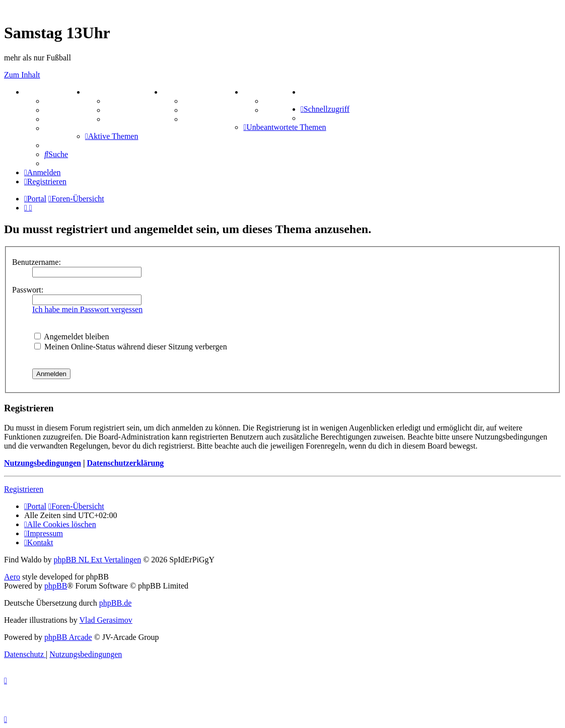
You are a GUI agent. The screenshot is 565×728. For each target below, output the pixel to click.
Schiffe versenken (213, 119)
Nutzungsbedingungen (43, 463)
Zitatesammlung (133, 119)
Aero (12, 577)
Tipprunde (282, 101)
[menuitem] (303, 92)
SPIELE (180, 92)
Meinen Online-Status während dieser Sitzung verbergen (131, 347)
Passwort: (28, 290)
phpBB (56, 586)
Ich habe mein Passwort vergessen (87, 309)
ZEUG (99, 92)
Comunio (279, 110)
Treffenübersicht (134, 110)
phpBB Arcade (68, 637)
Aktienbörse (126, 101)
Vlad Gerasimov (105, 620)
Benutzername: (37, 262)
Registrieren (24, 489)
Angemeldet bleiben (72, 337)
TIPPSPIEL (267, 92)
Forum (56, 101)
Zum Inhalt (22, 75)
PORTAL (44, 92)
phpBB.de (115, 603)
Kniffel (195, 101)
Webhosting (65, 110)
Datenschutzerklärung (125, 463)
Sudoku (196, 110)
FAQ (53, 119)
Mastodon (61, 128)
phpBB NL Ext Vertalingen (97, 560)
